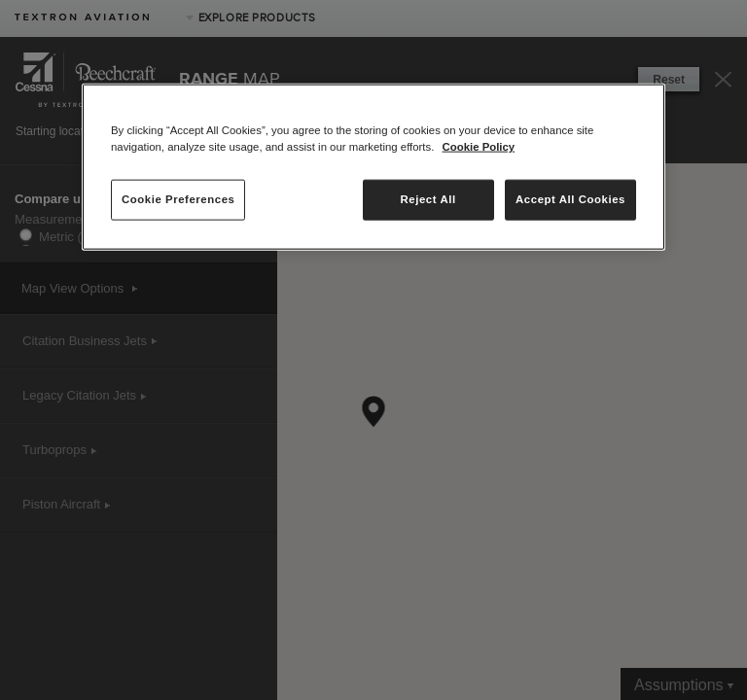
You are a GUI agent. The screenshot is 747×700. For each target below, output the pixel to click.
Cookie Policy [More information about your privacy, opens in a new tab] (479, 147)
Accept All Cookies (570, 199)
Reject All (428, 199)
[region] (373, 167)
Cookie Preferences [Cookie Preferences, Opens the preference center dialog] (178, 199)
